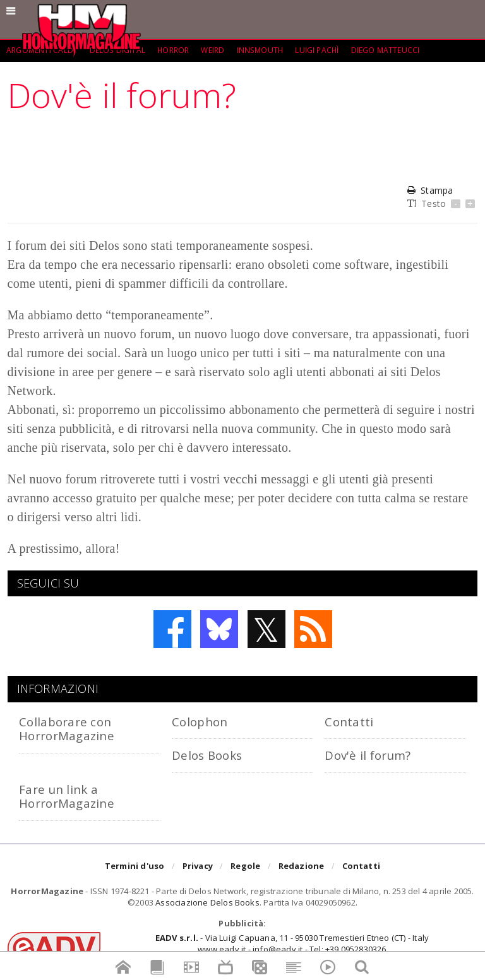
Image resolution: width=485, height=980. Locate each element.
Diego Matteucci (386, 50)
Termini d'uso (135, 866)
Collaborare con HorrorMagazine (67, 729)
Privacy (198, 866)
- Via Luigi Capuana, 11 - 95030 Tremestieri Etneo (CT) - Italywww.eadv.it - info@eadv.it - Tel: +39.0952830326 (292, 943)
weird (213, 50)
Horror (173, 50)
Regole (245, 866)
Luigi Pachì (317, 50)
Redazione (302, 866)
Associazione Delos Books (207, 902)
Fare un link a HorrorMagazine (67, 796)
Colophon (200, 722)
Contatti (349, 722)
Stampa (430, 190)
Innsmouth (260, 50)
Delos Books (207, 755)
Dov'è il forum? (368, 755)
